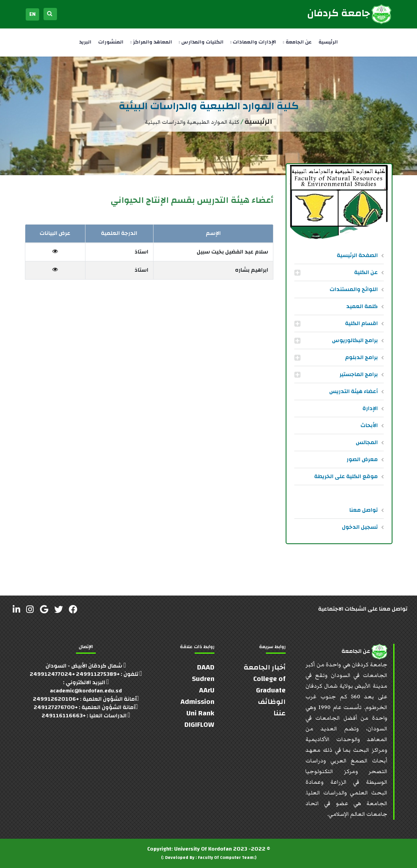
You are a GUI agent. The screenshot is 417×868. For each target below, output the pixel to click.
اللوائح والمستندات (354, 289)
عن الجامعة (297, 42)
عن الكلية (366, 272)
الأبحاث (369, 425)
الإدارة (370, 408)
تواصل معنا (364, 510)
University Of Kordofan (203, 849)
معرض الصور (362, 460)
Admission (197, 702)
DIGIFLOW (199, 725)
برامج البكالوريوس (355, 340)
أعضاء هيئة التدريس (354, 391)
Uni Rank (200, 713)
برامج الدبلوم (361, 357)
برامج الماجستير (359, 374)
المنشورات (111, 42)
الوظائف (272, 702)
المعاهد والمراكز (151, 42)
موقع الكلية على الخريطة (346, 477)
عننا (280, 713)
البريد (85, 42)
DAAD (206, 667)
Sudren (203, 679)
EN (32, 14)
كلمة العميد (362, 306)
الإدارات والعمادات (253, 42)
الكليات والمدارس (201, 42)
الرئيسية (328, 42)
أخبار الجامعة (265, 667)
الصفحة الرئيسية (357, 255)
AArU (207, 690)
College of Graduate (269, 685)
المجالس (367, 443)
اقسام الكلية (361, 323)
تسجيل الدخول (360, 527)
